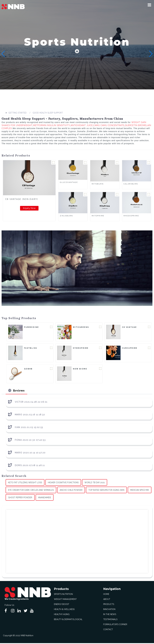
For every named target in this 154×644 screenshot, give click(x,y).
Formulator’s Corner (115, 625)
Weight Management (65, 600)
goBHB (28, 369)
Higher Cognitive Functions (63, 483)
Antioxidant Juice (82, 125)
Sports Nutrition (63, 595)
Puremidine (32, 327)
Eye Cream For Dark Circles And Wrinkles (31, 491)
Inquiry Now (29, 208)
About (107, 600)
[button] (149, 5)
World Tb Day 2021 (95, 483)
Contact (108, 630)
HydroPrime (81, 348)
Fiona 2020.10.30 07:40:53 (30, 441)
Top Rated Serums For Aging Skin (106, 491)
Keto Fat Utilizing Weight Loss (25, 483)
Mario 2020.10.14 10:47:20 (30, 453)
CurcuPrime (130, 348)
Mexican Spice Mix (140, 491)
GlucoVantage (69, 182)
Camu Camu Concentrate (109, 125)
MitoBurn (98, 184)
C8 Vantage (129, 327)
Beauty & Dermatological (68, 620)
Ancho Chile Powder (71, 491)
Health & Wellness (64, 610)
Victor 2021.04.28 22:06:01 (31, 403)
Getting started (17, 113)
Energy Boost (62, 605)
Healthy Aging (62, 615)
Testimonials (110, 620)
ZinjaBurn (66, 216)
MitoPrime (98, 216)
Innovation (109, 610)
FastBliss (31, 348)
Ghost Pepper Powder (20, 498)
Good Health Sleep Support (48, 113)
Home (106, 595)
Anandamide (45, 498)
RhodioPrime (131, 216)
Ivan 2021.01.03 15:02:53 (29, 428)
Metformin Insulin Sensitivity (52, 125)
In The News (110, 615)
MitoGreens (81, 327)
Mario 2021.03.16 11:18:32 (30, 415)
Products (109, 605)
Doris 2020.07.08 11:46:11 (30, 466)
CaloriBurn (131, 184)
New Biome (80, 369)
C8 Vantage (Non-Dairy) (22, 199)
